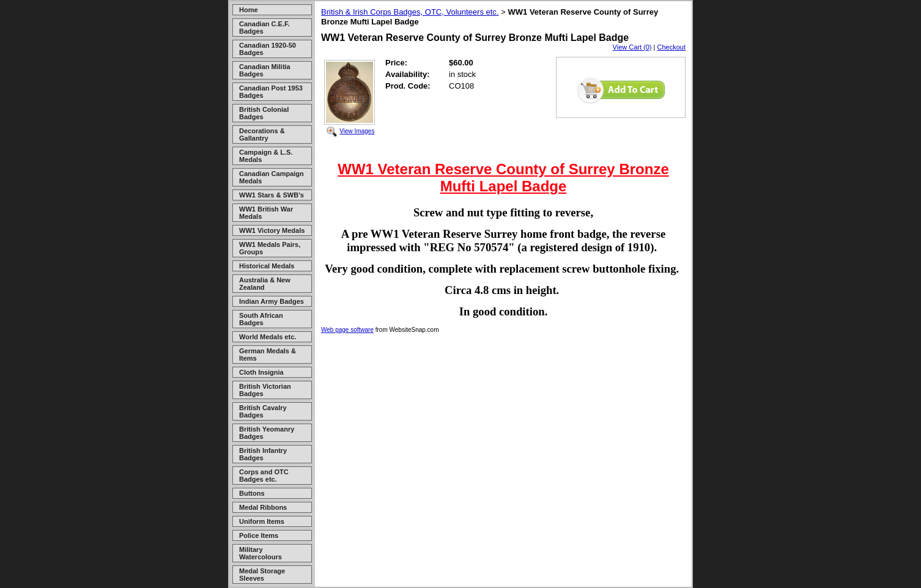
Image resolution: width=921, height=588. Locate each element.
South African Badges (261, 319)
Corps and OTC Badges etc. (264, 476)
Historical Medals (267, 266)
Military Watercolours (261, 553)
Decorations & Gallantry (262, 134)
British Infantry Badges (263, 454)
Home (249, 10)
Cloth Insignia (261, 372)
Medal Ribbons (263, 507)
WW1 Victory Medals (272, 230)
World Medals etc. (268, 337)
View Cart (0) (632, 47)
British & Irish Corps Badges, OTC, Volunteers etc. (410, 12)
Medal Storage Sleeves (262, 575)
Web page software (347, 330)
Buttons (252, 493)
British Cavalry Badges (263, 411)
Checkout (671, 47)
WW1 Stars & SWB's (272, 195)
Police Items (259, 535)
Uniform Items (262, 521)
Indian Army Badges (272, 301)
